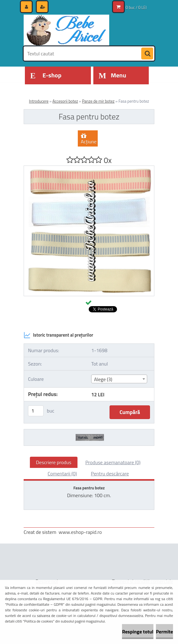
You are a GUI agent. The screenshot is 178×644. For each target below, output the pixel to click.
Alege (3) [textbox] (103, 379)
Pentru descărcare (110, 474)
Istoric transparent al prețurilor (58, 335)
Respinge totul (138, 632)
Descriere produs (54, 462)
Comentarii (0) (62, 474)
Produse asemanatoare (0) (113, 462)
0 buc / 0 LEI (136, 7)
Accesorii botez (65, 101)
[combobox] (119, 379)
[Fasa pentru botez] (89, 168)
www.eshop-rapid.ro (80, 532)
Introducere (39, 101)
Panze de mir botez (98, 101)
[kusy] (36, 411)
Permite (164, 632)
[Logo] (66, 30)
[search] (147, 54)
